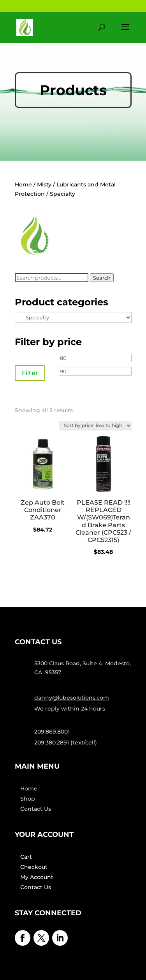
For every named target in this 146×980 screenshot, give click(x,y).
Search (102, 278)
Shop (28, 799)
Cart (26, 857)
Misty (44, 184)
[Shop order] (95, 426)
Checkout (34, 867)
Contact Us (36, 809)
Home (23, 184)
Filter (30, 373)
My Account (37, 877)
